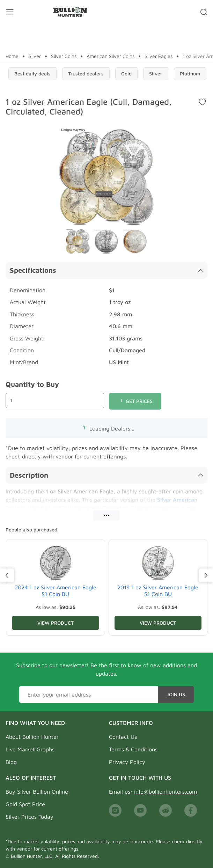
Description (106, 475)
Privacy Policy (127, 762)
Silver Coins (64, 56)
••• (106, 515)
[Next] (206, 575)
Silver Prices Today (30, 817)
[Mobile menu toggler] (10, 12)
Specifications (106, 270)
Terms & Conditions (133, 749)
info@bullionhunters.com (166, 792)
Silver (35, 56)
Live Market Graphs (30, 749)
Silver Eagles (159, 56)
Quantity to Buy (32, 384)
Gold (126, 73)
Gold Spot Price (25, 804)
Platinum (190, 73)
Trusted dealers (86, 73)
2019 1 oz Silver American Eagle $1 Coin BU (158, 591)
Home (12, 56)
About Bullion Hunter (32, 737)
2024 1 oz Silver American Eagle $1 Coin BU (56, 591)
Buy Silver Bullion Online (37, 792)
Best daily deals (32, 73)
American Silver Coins (111, 56)
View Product (56, 623)
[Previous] (7, 575)
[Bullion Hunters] (70, 12)
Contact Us (123, 737)
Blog (11, 762)
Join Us (176, 694)
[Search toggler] (204, 12)
